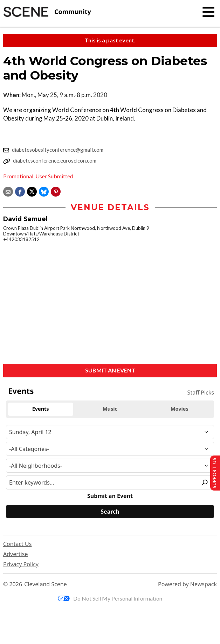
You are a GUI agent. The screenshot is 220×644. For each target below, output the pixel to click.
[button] (56, 191)
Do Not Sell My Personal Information (110, 598)
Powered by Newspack (187, 584)
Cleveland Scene (46, 584)
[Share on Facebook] (20, 191)
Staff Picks (201, 392)
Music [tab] (110, 409)
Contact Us (17, 544)
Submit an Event (110, 370)
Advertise (15, 554)
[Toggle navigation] (208, 12)
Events (21, 391)
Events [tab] (41, 409)
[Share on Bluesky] (44, 191)
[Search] (110, 512)
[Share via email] (8, 191)
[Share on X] (32, 191)
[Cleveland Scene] (47, 12)
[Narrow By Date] (110, 432)
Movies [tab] (180, 409)
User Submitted (54, 176)
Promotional (18, 176)
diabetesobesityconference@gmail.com (58, 150)
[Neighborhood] (110, 466)
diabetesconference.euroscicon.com (55, 160)
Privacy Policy (21, 564)
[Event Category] (110, 449)
